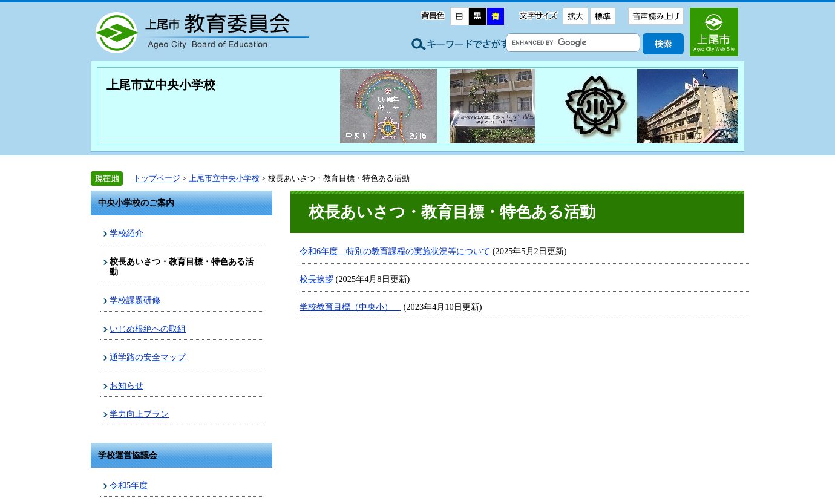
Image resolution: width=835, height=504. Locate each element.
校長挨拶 (316, 279)
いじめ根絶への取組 (148, 329)
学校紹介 (126, 233)
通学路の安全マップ (148, 357)
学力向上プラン (139, 414)
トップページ (157, 178)
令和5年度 (129, 485)
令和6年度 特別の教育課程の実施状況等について (395, 251)
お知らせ (126, 385)
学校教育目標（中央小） (350, 307)
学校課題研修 (135, 300)
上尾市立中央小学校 (161, 85)
